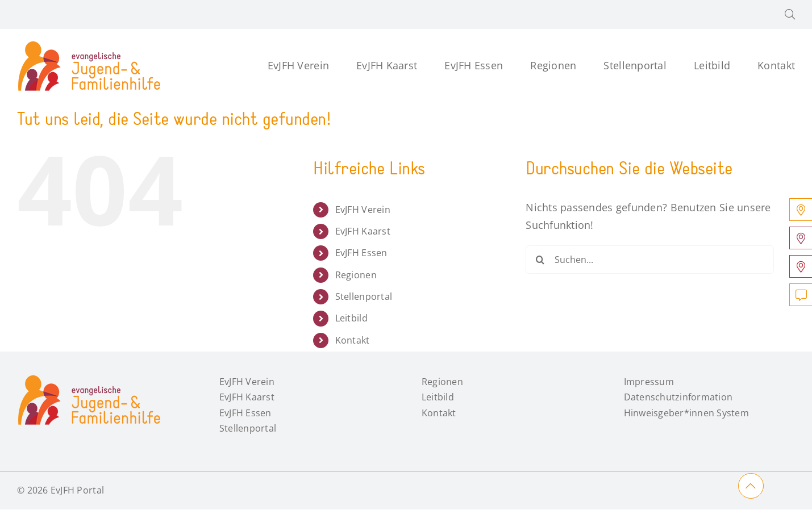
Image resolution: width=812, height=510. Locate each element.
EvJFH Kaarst (363, 231)
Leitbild (351, 318)
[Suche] (540, 260)
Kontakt (353, 340)
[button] (790, 14)
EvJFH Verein (363, 210)
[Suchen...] (649, 260)
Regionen (356, 275)
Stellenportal (364, 296)
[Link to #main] (751, 486)
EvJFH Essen (361, 253)
